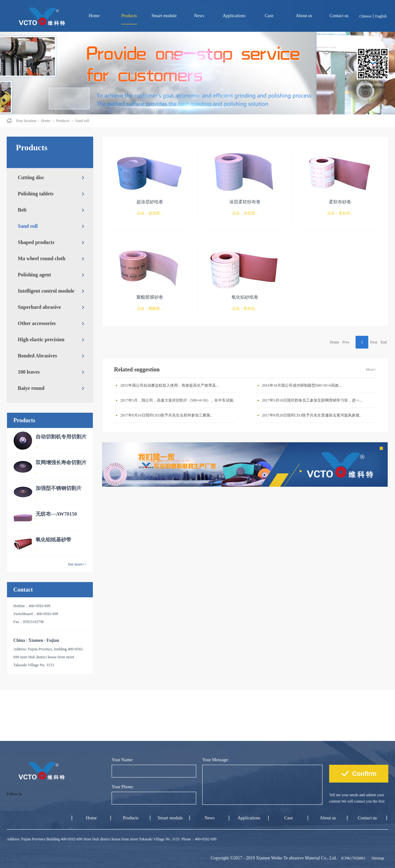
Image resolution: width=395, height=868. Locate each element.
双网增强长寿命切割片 (61, 462)
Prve (346, 342)
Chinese (366, 16)
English (381, 16)
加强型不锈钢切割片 (59, 488)
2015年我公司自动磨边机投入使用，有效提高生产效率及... (170, 385)
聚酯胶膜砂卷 (150, 297)
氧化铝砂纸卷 (245, 297)
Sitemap (377, 858)
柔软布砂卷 (340, 202)
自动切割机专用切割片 (61, 437)
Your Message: (216, 760)
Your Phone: (123, 787)
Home (94, 16)
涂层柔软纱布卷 (245, 202)
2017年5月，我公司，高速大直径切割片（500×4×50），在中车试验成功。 (179, 400)
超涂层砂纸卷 (150, 202)
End (384, 342)
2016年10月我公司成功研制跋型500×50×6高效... (302, 385)
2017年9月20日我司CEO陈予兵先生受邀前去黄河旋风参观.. (312, 415)
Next (374, 342)
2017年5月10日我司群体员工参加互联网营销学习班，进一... (312, 400)
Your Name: (122, 760)
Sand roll (82, 121)
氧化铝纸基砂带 (53, 540)
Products (63, 121)
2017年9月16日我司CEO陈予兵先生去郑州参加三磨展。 (167, 415)
